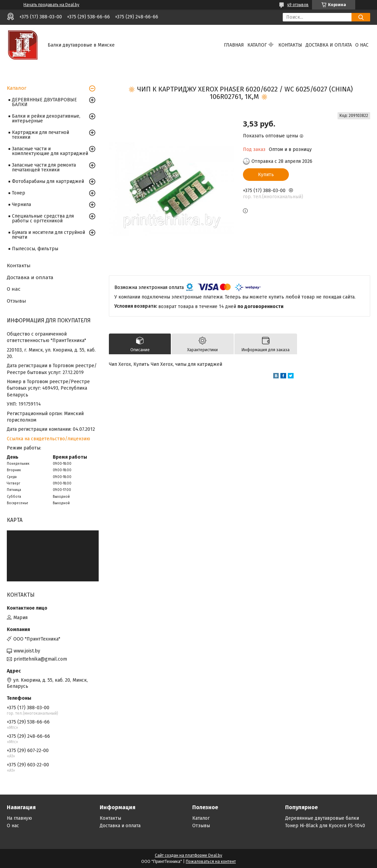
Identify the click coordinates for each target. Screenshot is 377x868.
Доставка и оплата (329, 45)
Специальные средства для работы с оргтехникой (43, 218)
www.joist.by (27, 651)
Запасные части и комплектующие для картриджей (50, 151)
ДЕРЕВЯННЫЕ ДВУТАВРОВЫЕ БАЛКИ (44, 102)
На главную (19, 818)
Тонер (19, 193)
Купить (266, 175)
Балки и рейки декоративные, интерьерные (46, 118)
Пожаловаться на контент (211, 862)
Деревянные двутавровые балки (322, 818)
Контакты (290, 45)
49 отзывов (298, 5)
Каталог (257, 45)
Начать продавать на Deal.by (51, 5)
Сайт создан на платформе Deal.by (188, 855)
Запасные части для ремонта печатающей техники (44, 167)
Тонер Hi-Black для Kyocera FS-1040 (325, 826)
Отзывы (17, 301)
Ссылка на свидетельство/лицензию (48, 439)
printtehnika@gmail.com (40, 659)
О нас (362, 45)
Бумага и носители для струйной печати (48, 235)
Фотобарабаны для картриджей (48, 181)
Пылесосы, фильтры (35, 249)
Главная (234, 45)
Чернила (21, 205)
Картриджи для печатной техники (40, 135)
